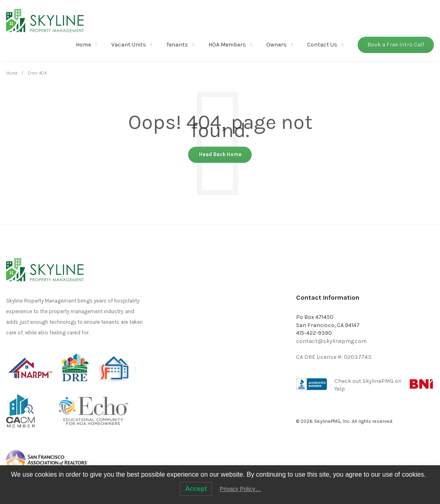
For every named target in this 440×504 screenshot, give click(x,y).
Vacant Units (129, 45)
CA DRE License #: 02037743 (334, 357)
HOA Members (227, 45)
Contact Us (322, 45)
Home (83, 45)
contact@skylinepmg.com (331, 341)
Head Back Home (220, 155)
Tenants (177, 45)
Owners (276, 45)
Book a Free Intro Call (396, 45)
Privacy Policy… (240, 489)
